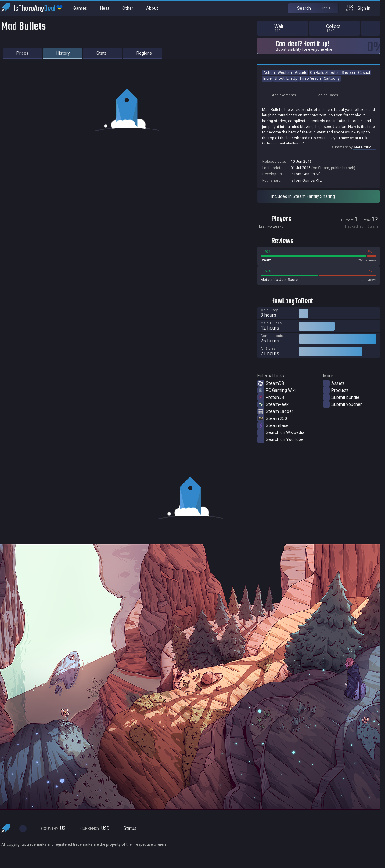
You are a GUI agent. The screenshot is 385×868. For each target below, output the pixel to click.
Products (336, 390)
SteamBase (273, 425)
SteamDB (271, 383)
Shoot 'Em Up (286, 78)
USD (92, 828)
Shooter (349, 73)
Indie (267, 78)
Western (285, 73)
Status (128, 828)
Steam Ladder (275, 411)
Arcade (301, 73)
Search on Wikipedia (281, 432)
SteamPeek (273, 404)
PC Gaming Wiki (277, 390)
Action (269, 73)
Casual (364, 73)
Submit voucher (342, 404)
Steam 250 (272, 418)
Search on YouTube (281, 439)
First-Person (311, 78)
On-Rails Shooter (324, 73)
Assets (334, 383)
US (51, 828)
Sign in (368, 8)
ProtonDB (271, 397)
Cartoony (332, 78)
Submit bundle (341, 397)
